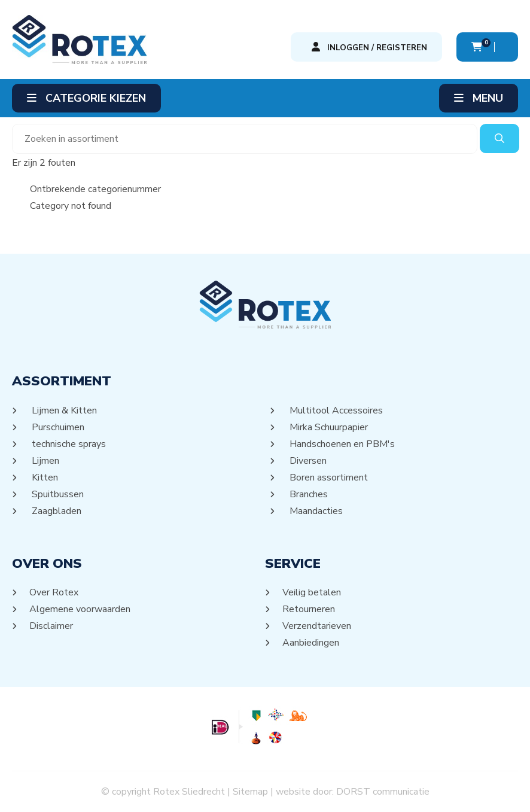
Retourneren (309, 609)
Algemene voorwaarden (80, 609)
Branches (308, 494)
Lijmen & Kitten (63, 410)
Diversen (307, 461)
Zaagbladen (56, 511)
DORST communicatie (383, 792)
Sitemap (250, 792)
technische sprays (68, 444)
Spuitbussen (57, 494)
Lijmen (45, 461)
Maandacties (315, 511)
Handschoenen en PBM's (341, 444)
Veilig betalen (312, 592)
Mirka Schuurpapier (328, 427)
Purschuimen (57, 427)
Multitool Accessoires (335, 410)
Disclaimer (51, 626)
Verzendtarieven (317, 626)
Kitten (44, 478)
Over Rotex (54, 592)
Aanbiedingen (311, 643)
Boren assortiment (328, 478)
